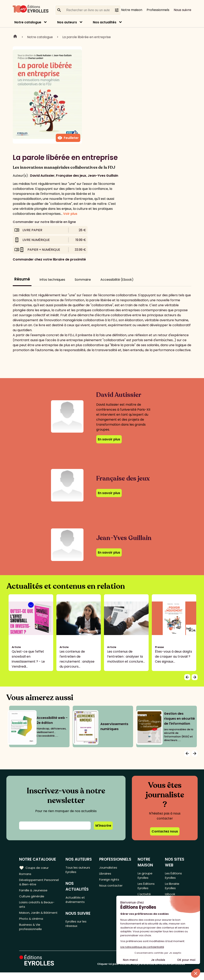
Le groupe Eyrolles (145, 876)
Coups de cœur (34, 868)
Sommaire (83, 280)
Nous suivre (182, 10)
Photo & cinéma (32, 929)
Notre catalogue (28, 22)
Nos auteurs (67, 22)
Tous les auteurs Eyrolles (79, 870)
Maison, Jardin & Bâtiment (32, 920)
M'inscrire (103, 826)
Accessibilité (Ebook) (117, 280)
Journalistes (109, 868)
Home (15, 37)
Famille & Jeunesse (34, 892)
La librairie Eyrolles (173, 888)
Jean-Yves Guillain (103, 176)
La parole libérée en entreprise (87, 37)
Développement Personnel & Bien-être (37, 883)
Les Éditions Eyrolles (147, 888)
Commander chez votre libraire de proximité (49, 259)
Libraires (106, 874)
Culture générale (32, 899)
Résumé (22, 279)
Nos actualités (105, 22)
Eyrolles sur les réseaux (78, 927)
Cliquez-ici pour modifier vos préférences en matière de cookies (141, 972)
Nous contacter (111, 887)
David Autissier (42, 176)
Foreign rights (110, 881)
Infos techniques (52, 280)
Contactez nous (165, 831)
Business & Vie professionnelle (31, 938)
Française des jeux (71, 176)
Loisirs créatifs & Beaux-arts (38, 908)
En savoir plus (109, 439)
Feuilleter (68, 138)
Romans (25, 874)
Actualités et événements (76, 901)
